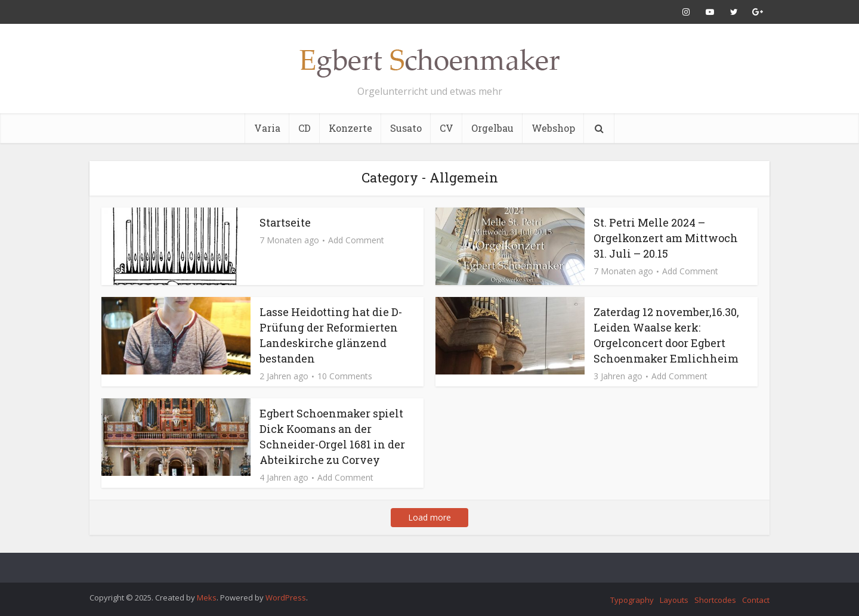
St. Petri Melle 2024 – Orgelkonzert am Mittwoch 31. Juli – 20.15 (666, 238)
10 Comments (345, 376)
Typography (632, 600)
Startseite (285, 222)
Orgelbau (492, 128)
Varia (267, 128)
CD (305, 128)
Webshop (553, 128)
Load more (429, 517)
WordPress (286, 598)
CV (447, 128)
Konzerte (350, 128)
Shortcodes (715, 600)
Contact (756, 600)
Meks (207, 598)
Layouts (674, 600)
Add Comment (356, 240)
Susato (406, 128)
